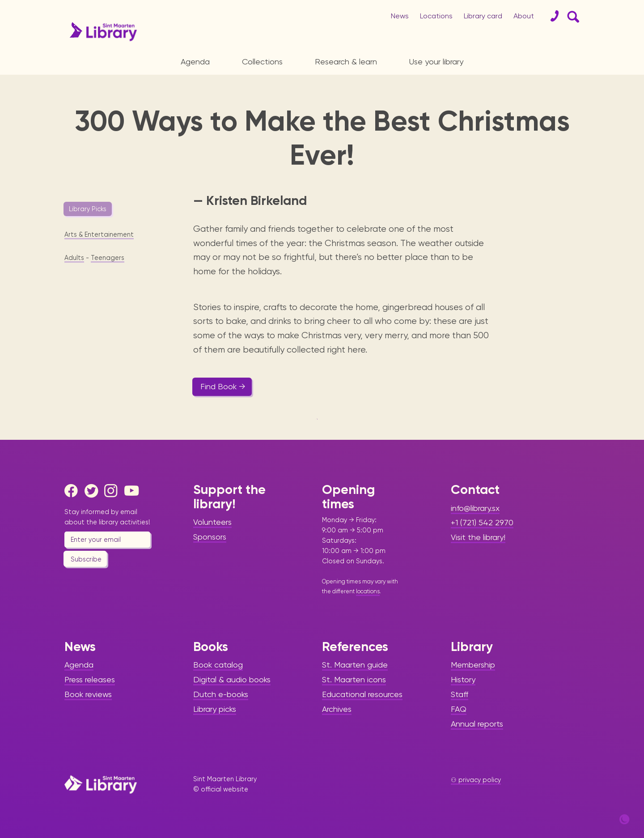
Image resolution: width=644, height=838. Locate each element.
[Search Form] (572, 16)
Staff (460, 694)
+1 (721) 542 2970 (482, 522)
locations (368, 591)
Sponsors (210, 537)
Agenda (195, 62)
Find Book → (223, 386)
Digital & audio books (232, 679)
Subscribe (86, 559)
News (400, 16)
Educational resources (362, 694)
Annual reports (477, 724)
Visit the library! (478, 537)
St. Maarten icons (354, 679)
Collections (262, 62)
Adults (74, 258)
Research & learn (346, 62)
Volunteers (212, 522)
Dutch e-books (221, 694)
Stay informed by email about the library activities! (107, 517)
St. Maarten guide (355, 665)
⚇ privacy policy (476, 780)
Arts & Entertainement (99, 234)
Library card (483, 16)
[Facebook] (73, 491)
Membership (473, 665)
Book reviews (88, 694)
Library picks (215, 709)
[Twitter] (93, 491)
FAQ (459, 709)
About (524, 16)
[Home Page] (101, 784)
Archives (337, 709)
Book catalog (218, 665)
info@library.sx (475, 508)
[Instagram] (113, 491)
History (463, 679)
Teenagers (108, 258)
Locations (436, 16)
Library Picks (88, 209)
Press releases (90, 679)
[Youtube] (133, 491)
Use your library (436, 62)
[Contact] (551, 16)
